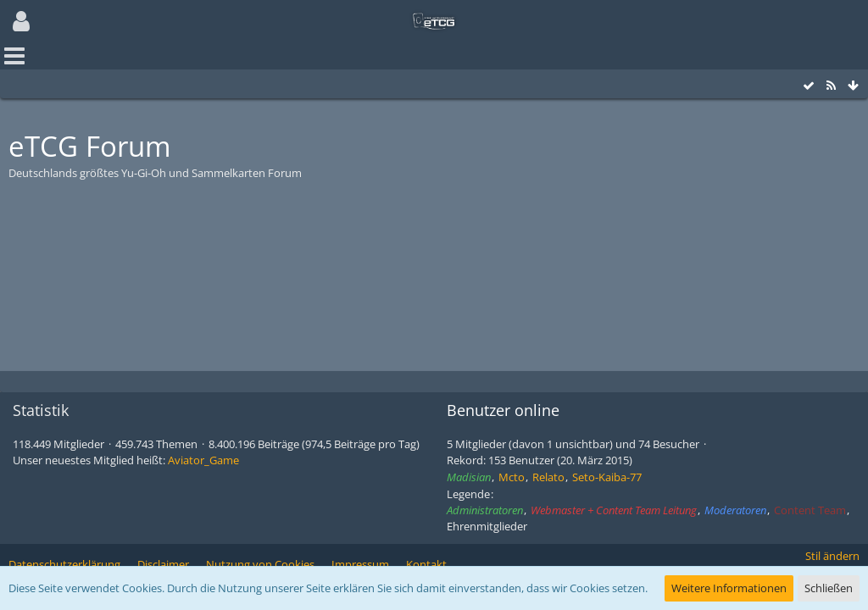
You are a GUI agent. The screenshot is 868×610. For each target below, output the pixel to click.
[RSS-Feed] (831, 86)
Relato (548, 477)
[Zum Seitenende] (853, 86)
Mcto (512, 477)
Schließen (829, 588)
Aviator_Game (203, 460)
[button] (21, 21)
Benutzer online (503, 410)
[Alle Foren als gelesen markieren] (809, 86)
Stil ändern (832, 556)
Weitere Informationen (729, 588)
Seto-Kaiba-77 (607, 477)
